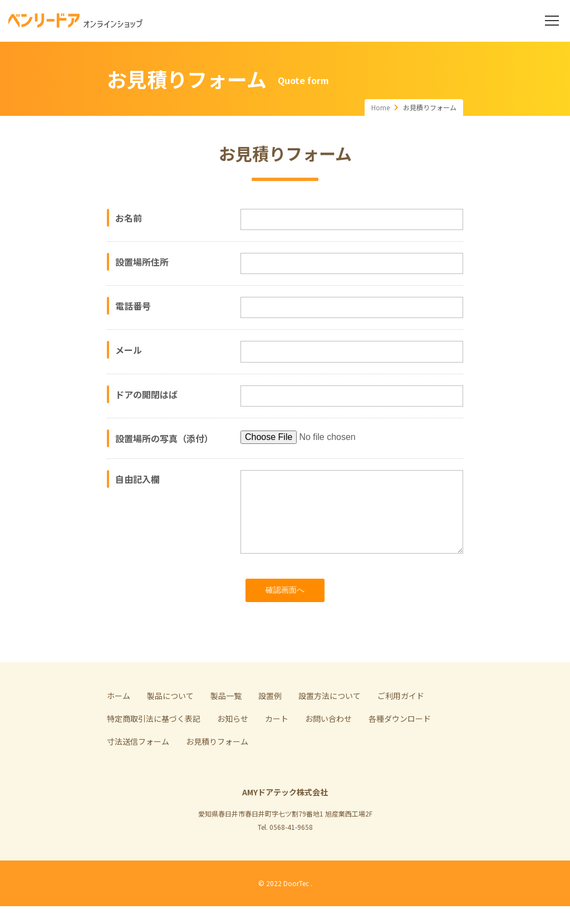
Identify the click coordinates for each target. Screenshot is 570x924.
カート (277, 736)
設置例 (270, 713)
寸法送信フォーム (138, 759)
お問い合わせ (328, 736)
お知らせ (233, 736)
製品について (170, 713)
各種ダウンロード (400, 736)
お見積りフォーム (217, 759)
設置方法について (330, 713)
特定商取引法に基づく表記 (154, 736)
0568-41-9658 (291, 845)
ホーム (119, 713)
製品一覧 (226, 713)
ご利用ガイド (401, 713)
